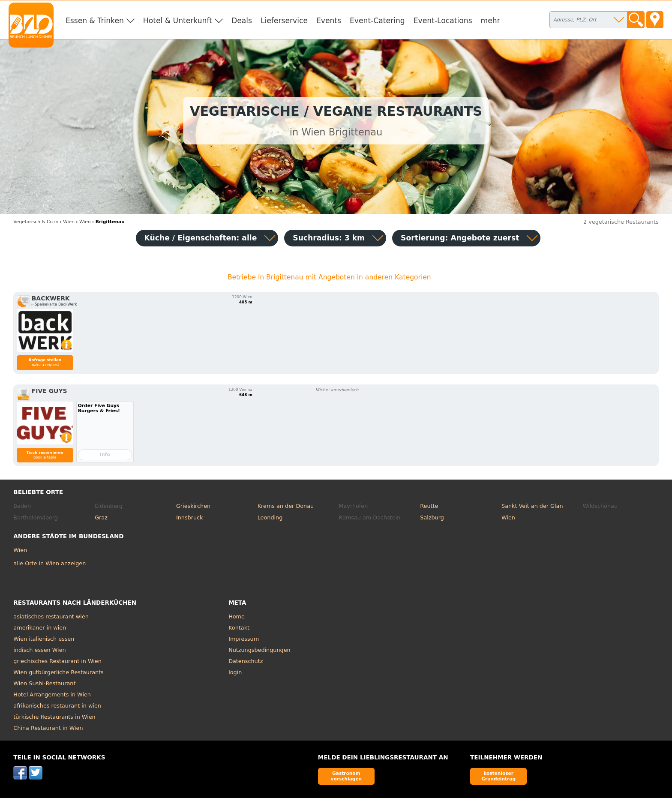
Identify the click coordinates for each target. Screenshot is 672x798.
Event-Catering (377, 21)
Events (329, 21)
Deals (242, 21)
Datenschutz (246, 661)
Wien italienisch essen (44, 639)
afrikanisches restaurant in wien (57, 706)
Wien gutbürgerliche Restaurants (58, 672)
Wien (508, 517)
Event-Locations (443, 21)
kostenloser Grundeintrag (498, 776)
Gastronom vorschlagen (346, 776)
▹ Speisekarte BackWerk (54, 304)
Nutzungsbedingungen (259, 650)
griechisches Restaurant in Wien (57, 661)
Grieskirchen (193, 506)
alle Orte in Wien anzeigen (49, 563)
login (235, 672)
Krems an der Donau (286, 506)
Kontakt (239, 628)
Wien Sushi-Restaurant (44, 683)
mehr (490, 21)
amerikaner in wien (40, 628)
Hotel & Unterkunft (178, 21)
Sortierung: (460, 238)
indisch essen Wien (39, 650)
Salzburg (432, 517)
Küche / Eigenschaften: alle (201, 238)
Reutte (429, 506)
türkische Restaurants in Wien (54, 717)
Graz (101, 517)
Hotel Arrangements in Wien (52, 694)
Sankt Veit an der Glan (532, 506)
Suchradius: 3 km (329, 238)
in (36, 222)
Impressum (244, 639)
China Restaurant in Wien (48, 728)
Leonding (270, 517)
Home (237, 616)
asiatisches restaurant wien (51, 616)
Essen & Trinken (95, 21)
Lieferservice (284, 21)
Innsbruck (190, 517)
